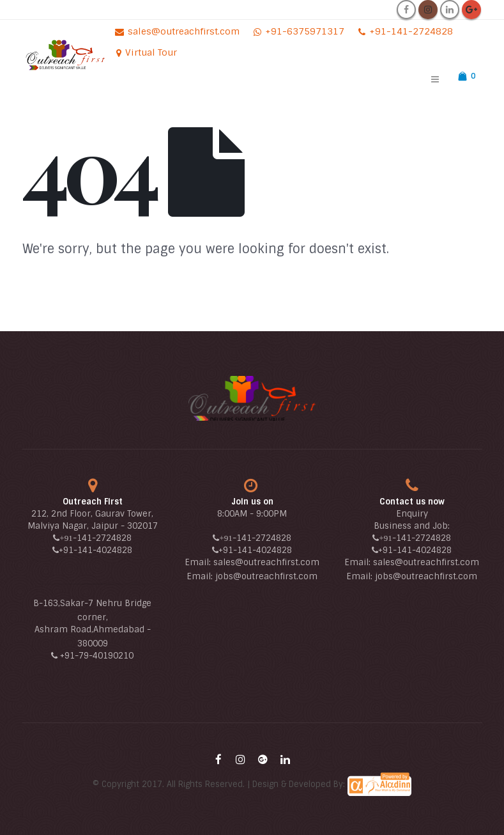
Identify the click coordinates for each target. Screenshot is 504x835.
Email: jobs (210, 576)
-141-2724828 (102, 538)
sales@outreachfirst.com (266, 562)
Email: (199, 562)
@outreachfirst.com (275, 576)
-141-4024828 (103, 550)
